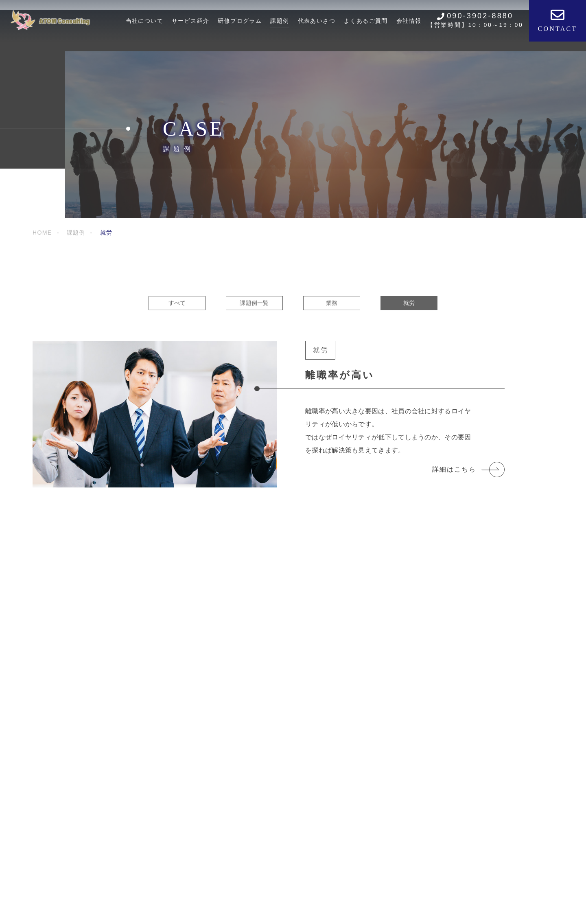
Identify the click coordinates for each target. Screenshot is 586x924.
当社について (144, 21)
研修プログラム (240, 21)
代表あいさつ (317, 21)
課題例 (280, 21)
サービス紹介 (190, 21)
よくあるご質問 (366, 21)
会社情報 (409, 21)
